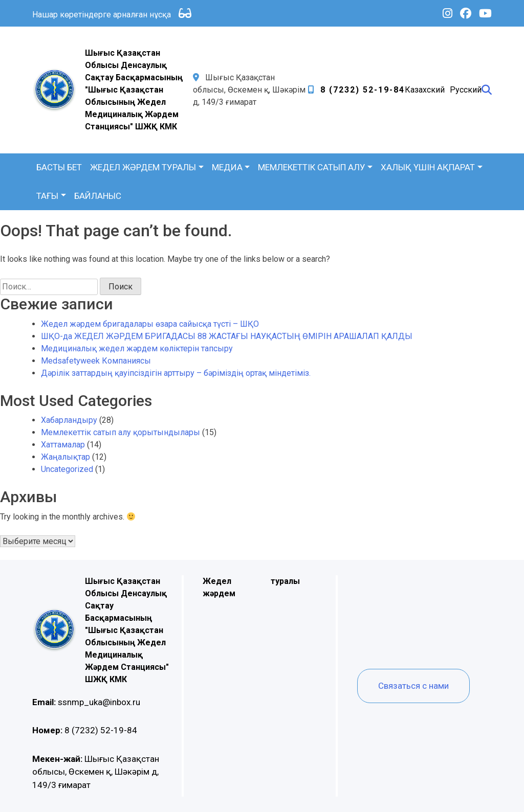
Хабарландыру (69, 420)
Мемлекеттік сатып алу (312, 167)
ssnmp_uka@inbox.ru (86, 702)
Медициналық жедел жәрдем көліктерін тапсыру (137, 348)
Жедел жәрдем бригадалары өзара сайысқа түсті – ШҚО (150, 324)
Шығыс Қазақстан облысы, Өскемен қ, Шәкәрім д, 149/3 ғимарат (96, 772)
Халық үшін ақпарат (428, 167)
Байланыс (98, 196)
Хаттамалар (63, 445)
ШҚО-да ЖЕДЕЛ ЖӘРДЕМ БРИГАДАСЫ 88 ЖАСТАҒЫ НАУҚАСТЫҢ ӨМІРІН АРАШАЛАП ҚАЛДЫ (227, 336)
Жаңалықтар (65, 457)
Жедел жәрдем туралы (143, 167)
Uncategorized (67, 469)
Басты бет (59, 167)
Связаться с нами (413, 686)
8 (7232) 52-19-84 (363, 90)
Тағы (47, 196)
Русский (466, 90)
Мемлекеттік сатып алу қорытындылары (121, 432)
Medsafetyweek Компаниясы (96, 361)
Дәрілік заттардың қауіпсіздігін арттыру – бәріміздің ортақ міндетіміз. (176, 373)
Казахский (425, 90)
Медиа (227, 167)
